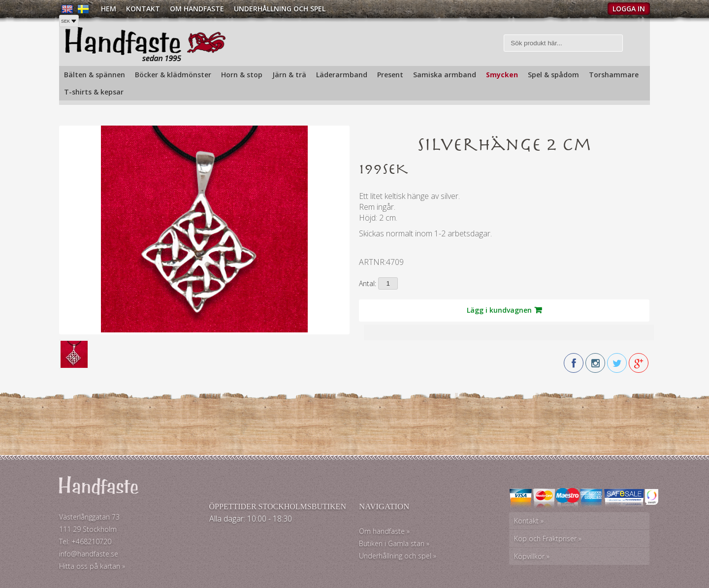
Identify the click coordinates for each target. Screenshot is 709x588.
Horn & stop (242, 75)
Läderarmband (342, 75)
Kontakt (143, 9)
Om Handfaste (197, 9)
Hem (109, 9)
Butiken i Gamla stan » (394, 543)
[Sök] (564, 43)
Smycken (502, 75)
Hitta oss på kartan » (92, 566)
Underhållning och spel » (398, 556)
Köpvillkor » (532, 556)
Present (390, 75)
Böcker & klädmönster (173, 75)
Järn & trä (289, 75)
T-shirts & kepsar (94, 92)
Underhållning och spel (280, 9)
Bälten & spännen (95, 75)
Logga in (629, 9)
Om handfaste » (384, 531)
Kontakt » (529, 521)
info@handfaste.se (89, 554)
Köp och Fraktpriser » (548, 539)
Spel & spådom (553, 75)
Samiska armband (445, 75)
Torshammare (614, 75)
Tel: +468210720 (85, 541)
